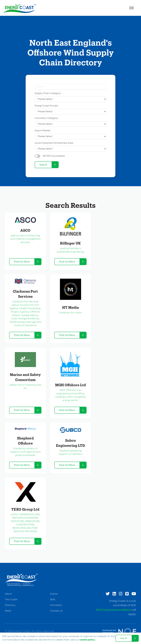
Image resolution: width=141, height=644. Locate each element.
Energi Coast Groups (46, 106)
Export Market (43, 131)
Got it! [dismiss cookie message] (124, 638)
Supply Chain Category (48, 93)
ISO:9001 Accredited (54, 156)
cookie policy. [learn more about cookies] (87, 640)
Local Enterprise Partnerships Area (54, 143)
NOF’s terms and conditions (114, 610)
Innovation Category (46, 118)
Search (43, 165)
